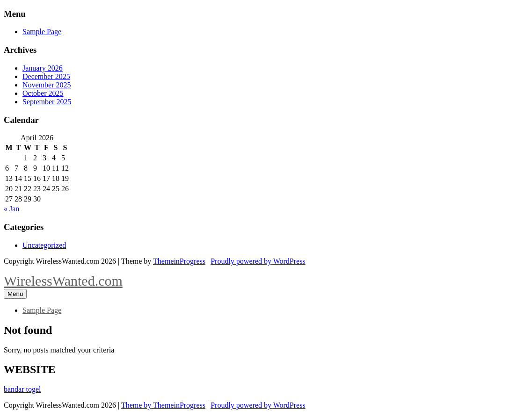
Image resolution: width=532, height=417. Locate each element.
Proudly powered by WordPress (258, 261)
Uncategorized (44, 245)
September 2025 (47, 102)
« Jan (11, 209)
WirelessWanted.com (63, 281)
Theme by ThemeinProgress (163, 405)
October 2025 (43, 93)
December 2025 (46, 76)
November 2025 (47, 85)
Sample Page (42, 32)
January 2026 (43, 68)
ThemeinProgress (179, 261)
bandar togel (22, 389)
